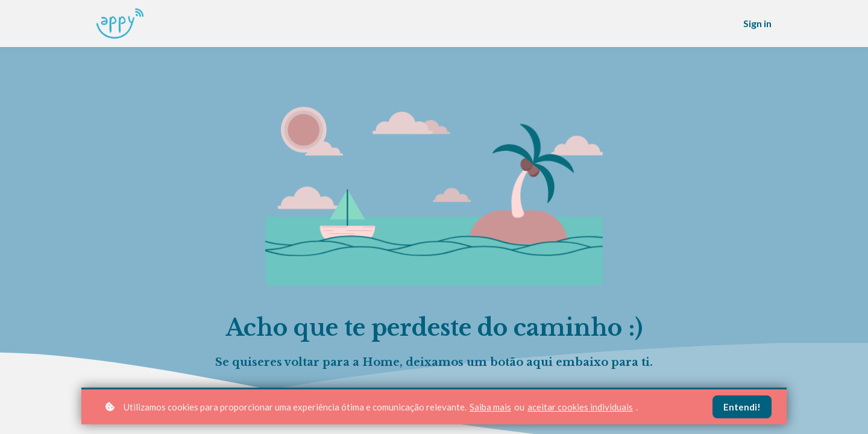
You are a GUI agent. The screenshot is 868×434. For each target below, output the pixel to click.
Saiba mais (490, 407)
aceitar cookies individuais (580, 407)
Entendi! (742, 407)
